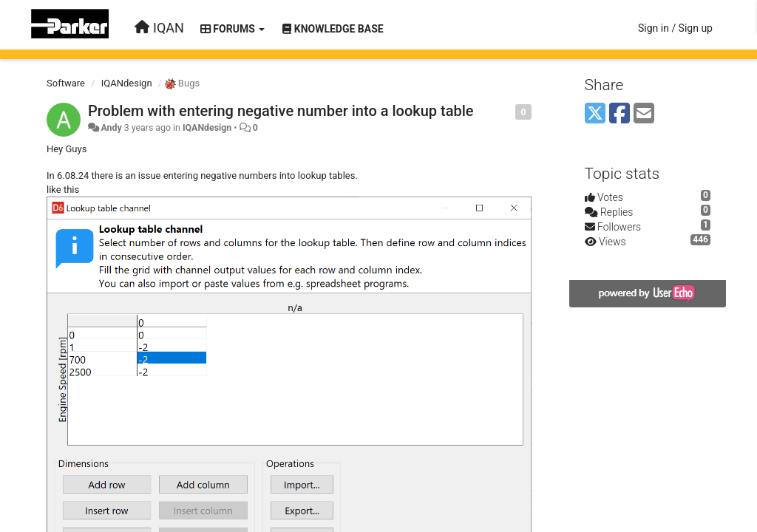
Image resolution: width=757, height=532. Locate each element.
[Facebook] (619, 114)
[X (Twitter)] (595, 114)
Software (66, 83)
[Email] (644, 114)
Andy (111, 128)
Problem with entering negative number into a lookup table (281, 111)
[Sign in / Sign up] (675, 28)
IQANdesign (127, 83)
